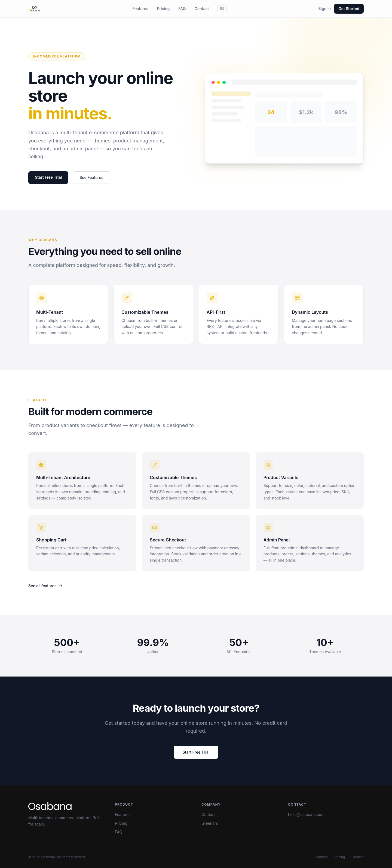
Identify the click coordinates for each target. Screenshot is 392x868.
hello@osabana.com (306, 814)
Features (140, 9)
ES (222, 9)
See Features (91, 177)
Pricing (163, 9)
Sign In (324, 9)
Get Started (349, 9)
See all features (45, 586)
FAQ (182, 9)
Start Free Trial (48, 177)
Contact (202, 9)
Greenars (210, 823)
